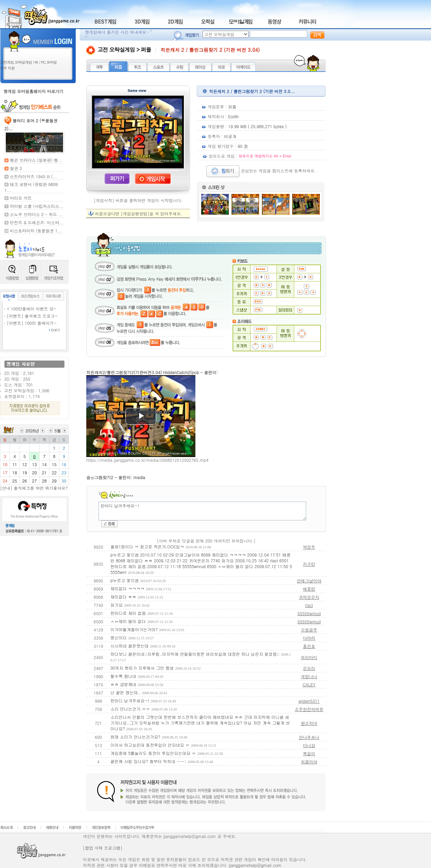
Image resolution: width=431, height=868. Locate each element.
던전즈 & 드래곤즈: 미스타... (37, 222)
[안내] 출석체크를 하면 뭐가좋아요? (34, 488)
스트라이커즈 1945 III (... (34, 176)
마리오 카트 (21, 198)
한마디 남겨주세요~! (202, 511)
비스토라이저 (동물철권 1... (36, 231)
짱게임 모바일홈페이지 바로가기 (33, 91)
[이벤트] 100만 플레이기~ (32, 323)
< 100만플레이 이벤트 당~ (32, 309)
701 (29, 385)
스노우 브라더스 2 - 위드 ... (36, 214)
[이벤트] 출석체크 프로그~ (32, 316)
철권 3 (16, 168)
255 (27, 379)
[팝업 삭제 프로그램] (103, 848)
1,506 (44, 390)
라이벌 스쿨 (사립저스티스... (37, 206)
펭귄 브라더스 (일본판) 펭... (36, 160)
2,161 (29, 373)
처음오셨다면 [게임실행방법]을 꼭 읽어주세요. (139, 214)
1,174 (34, 396)
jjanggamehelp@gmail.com (255, 865)
